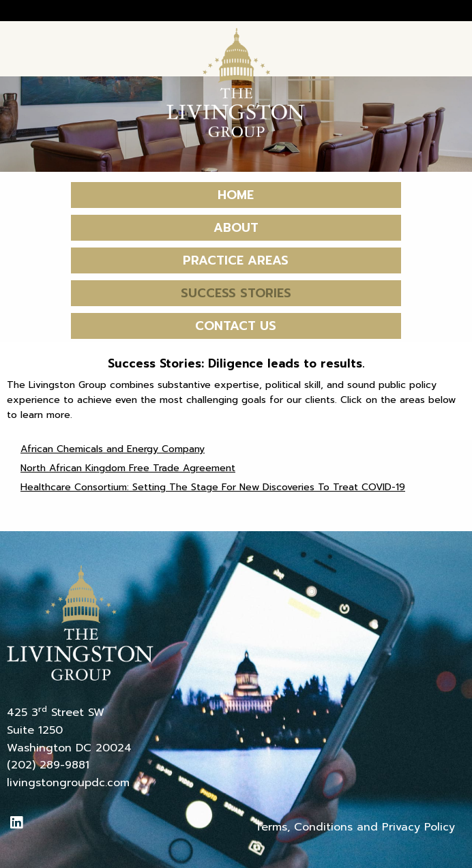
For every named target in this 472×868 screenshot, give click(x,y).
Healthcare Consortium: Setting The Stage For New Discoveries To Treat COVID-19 (213, 487)
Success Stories (236, 293)
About (236, 228)
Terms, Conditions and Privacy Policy (355, 827)
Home (236, 195)
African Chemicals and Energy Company (113, 449)
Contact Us (236, 326)
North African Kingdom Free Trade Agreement (128, 468)
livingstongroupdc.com (68, 783)
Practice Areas (236, 260)
